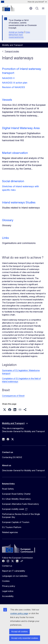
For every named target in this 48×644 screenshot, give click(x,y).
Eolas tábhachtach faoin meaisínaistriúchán (19, 35)
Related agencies (10, 532)
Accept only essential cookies (25, 638)
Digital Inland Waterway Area (21, 128)
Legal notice (8, 591)
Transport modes (12, 51)
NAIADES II (8, 78)
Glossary (8, 220)
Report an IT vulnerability (14, 571)
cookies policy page (19, 613)
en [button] (31, 8)
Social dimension (13, 181)
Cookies (6, 581)
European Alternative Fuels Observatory (20, 504)
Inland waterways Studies (19, 202)
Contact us (7, 566)
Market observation (15, 153)
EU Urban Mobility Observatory (16, 499)
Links (5, 238)
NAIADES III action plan (15, 83)
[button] (5, 410)
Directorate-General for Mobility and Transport (23, 470)
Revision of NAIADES (14, 87)
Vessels (7, 100)
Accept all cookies (19, 632)
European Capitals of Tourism (16, 522)
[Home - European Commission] (8, 8)
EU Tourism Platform (12, 527)
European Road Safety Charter (16, 494)
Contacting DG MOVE (12, 457)
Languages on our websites (15, 576)
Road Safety (8, 489)
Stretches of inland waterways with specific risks (20, 188)
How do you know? (37, 2)
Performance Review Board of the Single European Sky (21, 516)
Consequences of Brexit (13, 396)
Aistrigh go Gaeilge (16, 32)
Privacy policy (9, 586)
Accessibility (8, 596)
